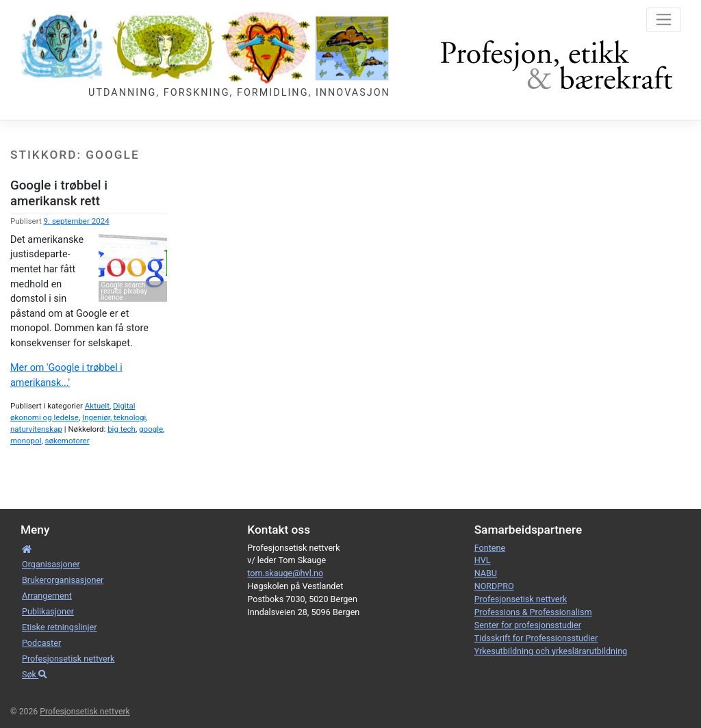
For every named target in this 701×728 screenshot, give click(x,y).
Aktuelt (97, 406)
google (151, 429)
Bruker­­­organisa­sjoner (63, 580)
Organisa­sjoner (51, 564)
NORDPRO (494, 586)
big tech (122, 429)
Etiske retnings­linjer (59, 627)
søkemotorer (67, 441)
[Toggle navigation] (664, 20)
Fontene (490, 548)
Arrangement (47, 596)
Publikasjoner (48, 611)
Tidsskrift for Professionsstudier (536, 638)
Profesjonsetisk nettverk (68, 659)
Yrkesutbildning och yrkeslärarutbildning (551, 651)
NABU (486, 573)
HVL (483, 560)
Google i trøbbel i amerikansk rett (59, 193)
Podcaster (41, 643)
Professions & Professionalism (533, 612)
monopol (26, 441)
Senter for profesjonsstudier (528, 625)
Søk (35, 674)
